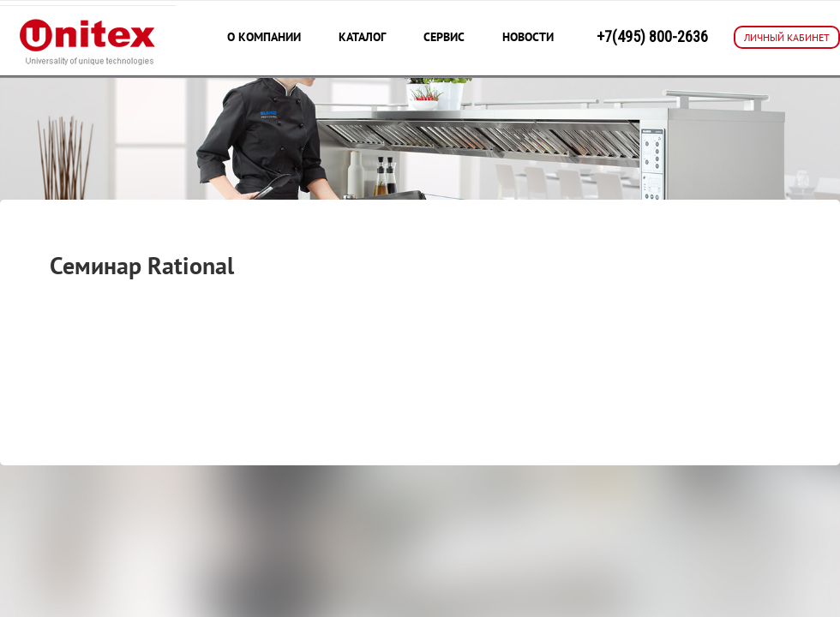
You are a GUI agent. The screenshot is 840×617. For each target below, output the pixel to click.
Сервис (444, 37)
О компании (264, 37)
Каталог (362, 37)
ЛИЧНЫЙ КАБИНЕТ (787, 37)
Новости (528, 37)
